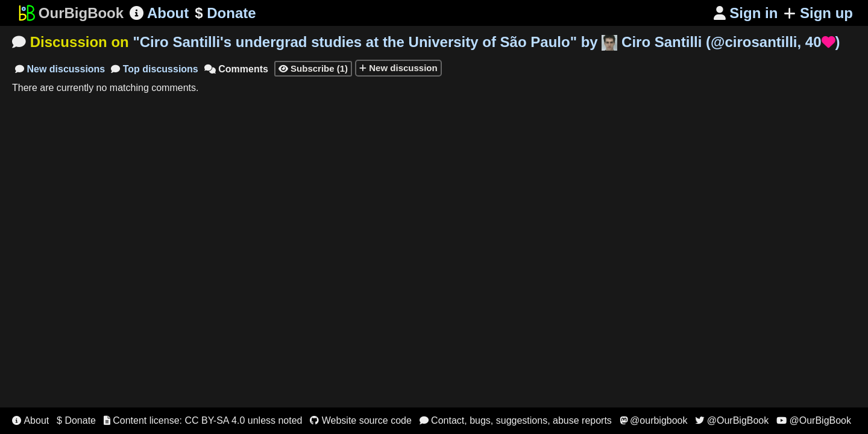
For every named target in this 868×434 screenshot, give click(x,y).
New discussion (398, 68)
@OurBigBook (732, 420)
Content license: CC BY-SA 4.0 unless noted (203, 420)
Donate (225, 13)
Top (155, 69)
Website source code (361, 420)
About (159, 13)
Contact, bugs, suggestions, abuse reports (516, 420)
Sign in (746, 13)
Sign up (818, 13)
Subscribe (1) (313, 68)
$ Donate (76, 420)
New (60, 69)
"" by (486, 42)
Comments (236, 69)
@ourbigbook (654, 420)
